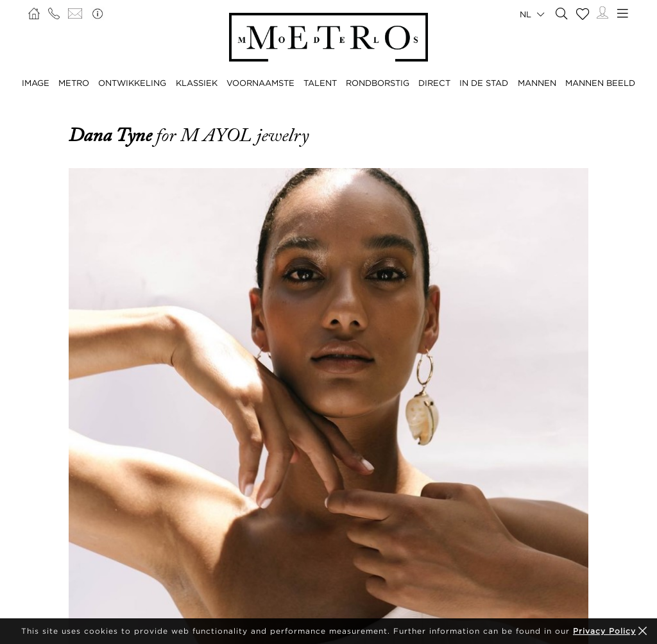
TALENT (320, 83)
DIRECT (434, 83)
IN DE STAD (484, 83)
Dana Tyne (112, 135)
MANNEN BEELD (600, 83)
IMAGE (36, 83)
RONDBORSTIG (378, 83)
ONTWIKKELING (132, 83)
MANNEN (537, 83)
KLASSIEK (197, 83)
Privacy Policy (604, 631)
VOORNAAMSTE (260, 83)
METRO (74, 83)
